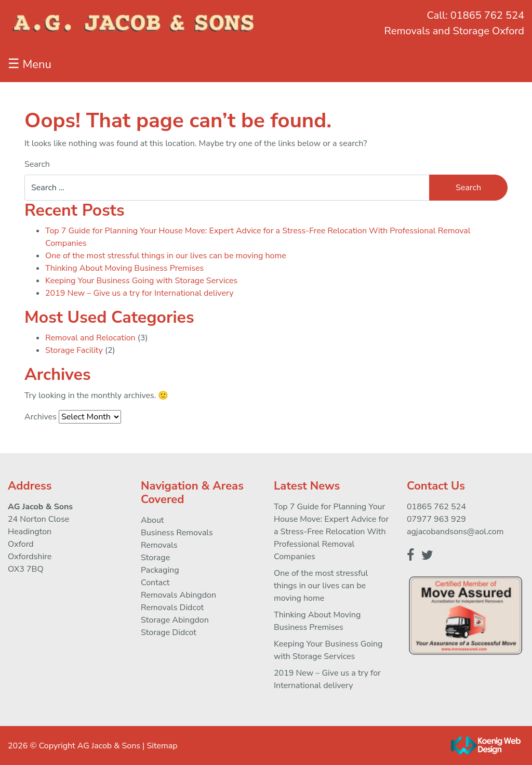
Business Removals (177, 533)
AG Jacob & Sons (109, 746)
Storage (155, 558)
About (152, 520)
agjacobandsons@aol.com (455, 532)
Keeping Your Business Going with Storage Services (141, 281)
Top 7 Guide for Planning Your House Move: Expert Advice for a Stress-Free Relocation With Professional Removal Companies (331, 532)
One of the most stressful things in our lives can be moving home (166, 256)
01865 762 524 (487, 15)
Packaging (160, 570)
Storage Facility (74, 350)
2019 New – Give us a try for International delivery (139, 293)
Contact (155, 583)
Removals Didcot (172, 608)
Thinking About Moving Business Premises (124, 268)
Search (37, 164)
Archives (41, 417)
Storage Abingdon (175, 620)
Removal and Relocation (90, 338)
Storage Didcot (169, 632)
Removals (159, 545)
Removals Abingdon (178, 595)
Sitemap (162, 746)
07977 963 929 (436, 519)
